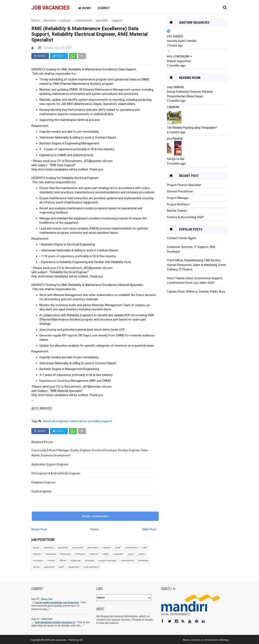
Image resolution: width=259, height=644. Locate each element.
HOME (85, 8)
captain (107, 548)
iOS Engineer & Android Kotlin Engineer (56, 473)
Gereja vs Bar (176, 159)
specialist (49, 567)
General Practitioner (180, 191)
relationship (127, 560)
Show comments (95, 516)
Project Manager (178, 198)
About (186, 640)
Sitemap (224, 640)
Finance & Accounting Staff (185, 217)
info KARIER (175, 36)
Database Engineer (44, 482)
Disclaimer (211, 640)
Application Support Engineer (50, 464)
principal (90, 560)
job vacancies (50, 8)
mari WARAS (175, 87)
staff (61, 567)
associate (78, 548)
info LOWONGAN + (179, 56)
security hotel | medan (182, 41)
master (51, 560)
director (37, 554)
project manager (108, 560)
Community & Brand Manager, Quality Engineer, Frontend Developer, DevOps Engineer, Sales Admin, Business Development (90, 453)
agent (36, 548)
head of (94, 554)
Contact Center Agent (182, 238)
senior (36, 567)
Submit (104, 8)
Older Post (149, 529)
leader (142, 554)
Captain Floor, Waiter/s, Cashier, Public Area (196, 292)
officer (63, 560)
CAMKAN (173, 107)
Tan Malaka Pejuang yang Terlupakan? (192, 128)
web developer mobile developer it (55, 622)
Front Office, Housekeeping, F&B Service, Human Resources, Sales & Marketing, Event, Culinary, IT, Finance (197, 265)
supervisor (74, 567)
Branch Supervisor (179, 61)
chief (118, 548)
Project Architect (178, 204)
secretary (143, 560)
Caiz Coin (47, 619)
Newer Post (39, 529)
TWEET (59, 56)
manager (38, 560)
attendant (93, 548)
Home (94, 529)
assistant (63, 548)
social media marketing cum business (57, 603)
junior (131, 554)
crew (145, 548)
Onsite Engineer (41, 491)
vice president (91, 567)
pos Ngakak (175, 139)
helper (106, 554)
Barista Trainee (177, 211)
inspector (118, 554)
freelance (80, 554)
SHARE (40, 56)
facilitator (66, 554)
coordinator (131, 548)
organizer (76, 560)
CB (81, 640)
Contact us (197, 640)
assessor (49, 548)
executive (51, 554)
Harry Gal (47, 599)
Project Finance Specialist (184, 185)
